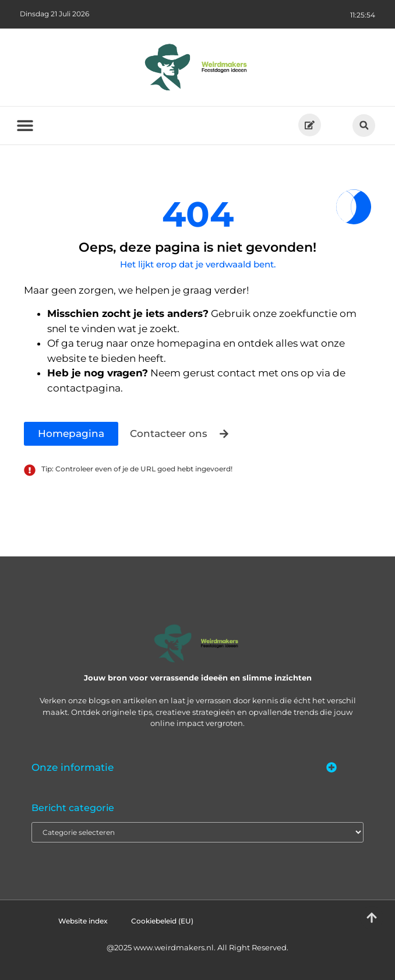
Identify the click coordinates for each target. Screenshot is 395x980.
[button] (364, 126)
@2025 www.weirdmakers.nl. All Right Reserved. (198, 947)
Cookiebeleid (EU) (162, 921)
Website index (83, 921)
